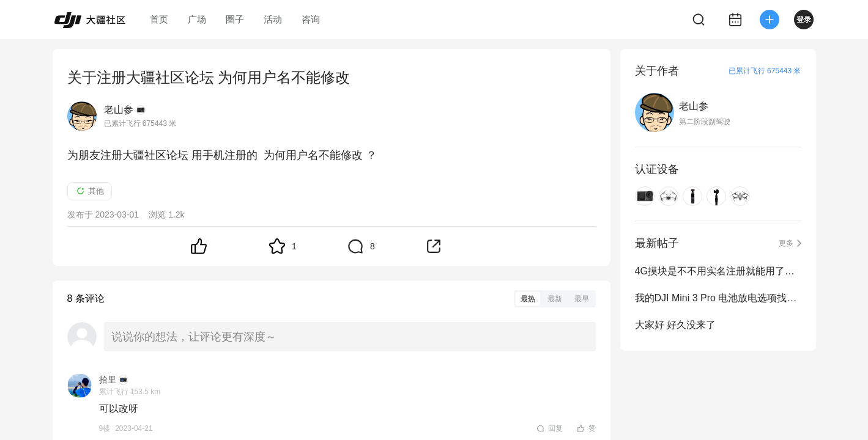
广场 (197, 19)
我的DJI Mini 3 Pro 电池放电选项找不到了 (718, 298)
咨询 (311, 19)
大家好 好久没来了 (675, 325)
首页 (159, 19)
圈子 (235, 19)
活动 (273, 19)
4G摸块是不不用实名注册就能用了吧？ (718, 271)
